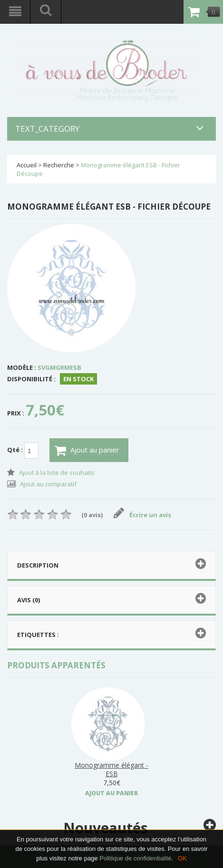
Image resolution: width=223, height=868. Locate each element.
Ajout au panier (87, 451)
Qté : (23, 451)
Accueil (27, 165)
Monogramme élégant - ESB (111, 769)
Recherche (59, 165)
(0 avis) (92, 515)
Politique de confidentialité (135, 858)
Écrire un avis (142, 515)
